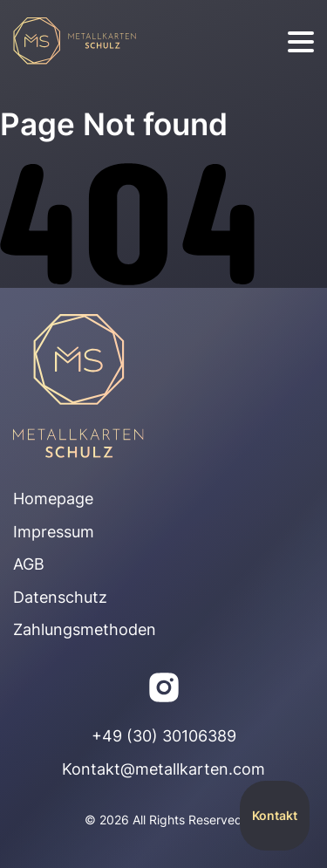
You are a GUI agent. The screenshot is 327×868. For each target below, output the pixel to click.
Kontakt (275, 815)
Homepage (53, 499)
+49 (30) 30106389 (164, 736)
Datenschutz (60, 597)
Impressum (54, 532)
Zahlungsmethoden (85, 629)
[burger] (301, 42)
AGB (29, 564)
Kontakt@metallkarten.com (163, 769)
